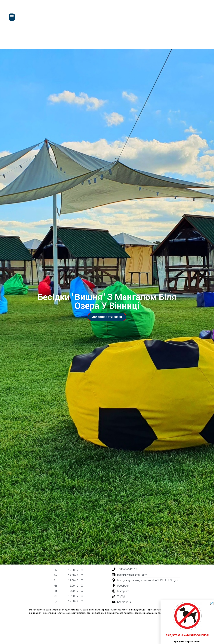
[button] (212, 603)
